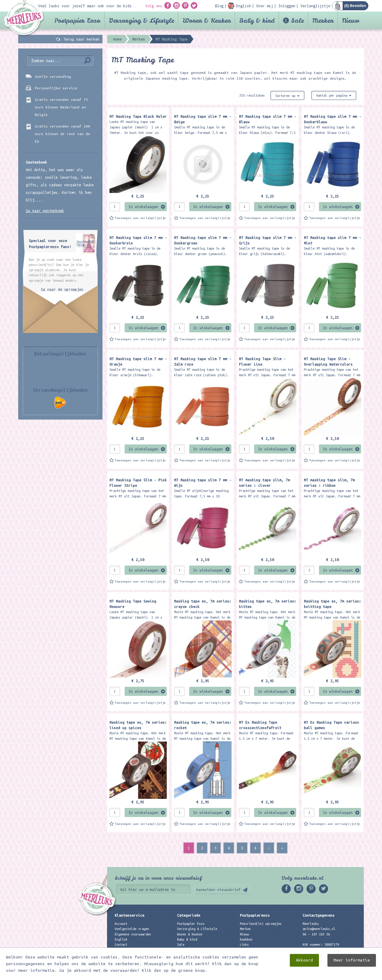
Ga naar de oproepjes (62, 289)
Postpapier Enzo (77, 20)
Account (121, 924)
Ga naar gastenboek (45, 211)
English (121, 939)
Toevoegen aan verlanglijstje (140, 218)
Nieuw (351, 20)
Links (244, 945)
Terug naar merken (81, 39)
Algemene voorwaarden (133, 934)
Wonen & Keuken (207, 20)
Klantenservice (129, 915)
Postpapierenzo (255, 915)
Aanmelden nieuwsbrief (218, 890)
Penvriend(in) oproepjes (261, 924)
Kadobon (246, 939)
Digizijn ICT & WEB (343, 974)
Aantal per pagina (334, 95)
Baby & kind (257, 20)
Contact (121, 945)
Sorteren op (287, 96)
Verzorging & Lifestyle (141, 20)
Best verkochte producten (199, 955)
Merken (323, 20)
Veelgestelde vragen (132, 929)
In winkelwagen (143, 207)
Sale (297, 20)
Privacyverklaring (130, 950)
